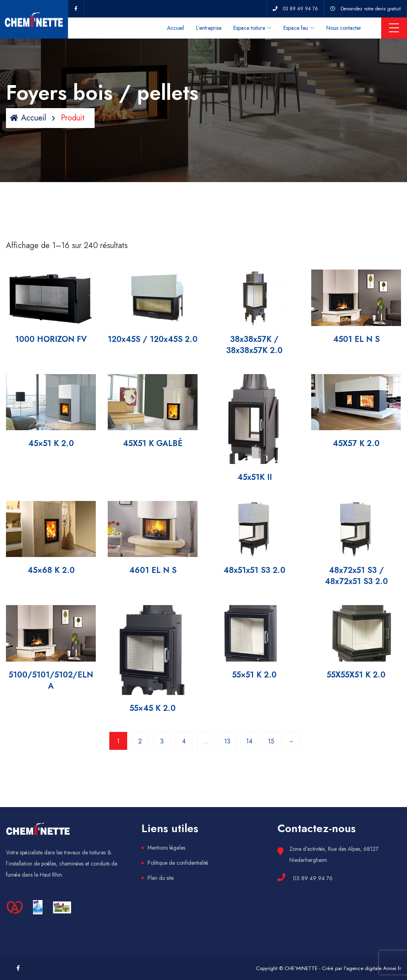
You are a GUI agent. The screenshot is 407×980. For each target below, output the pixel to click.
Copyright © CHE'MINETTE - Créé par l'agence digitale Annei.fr (329, 968)
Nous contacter (344, 28)
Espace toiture (249, 28)
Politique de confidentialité (178, 863)
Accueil (175, 28)
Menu (394, 28)
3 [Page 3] (162, 741)
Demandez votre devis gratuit (371, 9)
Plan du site (161, 878)
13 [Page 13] (227, 741)
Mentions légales (166, 848)
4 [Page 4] (184, 741)
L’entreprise (209, 28)
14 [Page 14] (249, 741)
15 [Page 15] (271, 741)
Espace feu (296, 28)
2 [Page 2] (140, 741)
